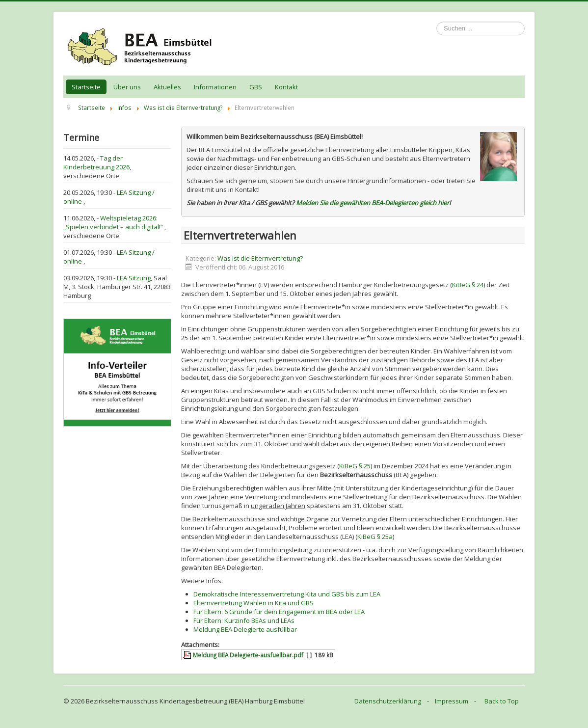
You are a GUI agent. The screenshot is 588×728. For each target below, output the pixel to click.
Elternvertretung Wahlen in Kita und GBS (254, 603)
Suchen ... (437, 22)
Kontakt (286, 87)
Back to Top (502, 701)
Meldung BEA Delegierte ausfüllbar (245, 629)
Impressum (452, 701)
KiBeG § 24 (468, 285)
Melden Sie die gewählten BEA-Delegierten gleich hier (373, 203)
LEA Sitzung (134, 278)
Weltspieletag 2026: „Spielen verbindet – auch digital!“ (114, 222)
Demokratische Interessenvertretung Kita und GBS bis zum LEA (287, 594)
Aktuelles (167, 87)
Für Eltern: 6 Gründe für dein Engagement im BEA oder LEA (279, 612)
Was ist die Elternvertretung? (260, 258)
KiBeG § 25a (375, 537)
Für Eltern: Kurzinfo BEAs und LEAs (244, 620)
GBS (256, 87)
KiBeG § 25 (355, 466)
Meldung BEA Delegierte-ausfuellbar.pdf (248, 655)
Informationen (215, 87)
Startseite (86, 87)
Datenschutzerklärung (388, 701)
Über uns (127, 87)
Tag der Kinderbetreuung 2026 (96, 162)
